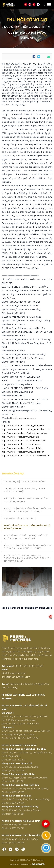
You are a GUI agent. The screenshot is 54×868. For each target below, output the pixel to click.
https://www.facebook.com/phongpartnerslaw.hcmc (26, 429)
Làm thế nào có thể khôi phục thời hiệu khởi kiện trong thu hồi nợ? (26, 537)
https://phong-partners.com (23, 418)
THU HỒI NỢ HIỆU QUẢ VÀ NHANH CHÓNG (25, 481)
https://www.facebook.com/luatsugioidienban (23, 452)
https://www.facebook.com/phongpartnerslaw (23, 425)
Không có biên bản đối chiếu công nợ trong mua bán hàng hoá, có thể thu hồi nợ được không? (27, 558)
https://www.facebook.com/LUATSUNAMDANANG (25, 455)
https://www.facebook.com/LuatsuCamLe (21, 444)
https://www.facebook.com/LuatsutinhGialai (22, 448)
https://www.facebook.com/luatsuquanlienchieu (24, 440)
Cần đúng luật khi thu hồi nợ (21, 518)
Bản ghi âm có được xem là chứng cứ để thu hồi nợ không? (26, 500)
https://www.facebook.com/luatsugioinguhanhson (25, 433)
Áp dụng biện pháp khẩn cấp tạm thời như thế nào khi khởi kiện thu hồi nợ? (28, 510)
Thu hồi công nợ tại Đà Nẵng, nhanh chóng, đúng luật (24, 490)
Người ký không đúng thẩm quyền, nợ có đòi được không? (27, 527)
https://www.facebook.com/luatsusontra (21, 437)
